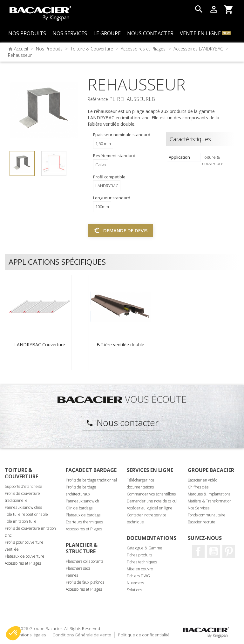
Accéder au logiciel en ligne (150, 508)
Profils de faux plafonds (85, 582)
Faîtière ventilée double (120, 345)
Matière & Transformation (210, 501)
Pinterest (229, 551)
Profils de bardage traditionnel (91, 480)
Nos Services (199, 508)
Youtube (213, 551)
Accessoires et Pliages (23, 563)
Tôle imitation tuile (21, 521)
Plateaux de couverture (25, 556)
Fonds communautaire (207, 515)
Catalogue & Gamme (145, 548)
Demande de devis (120, 230)
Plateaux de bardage (83, 515)
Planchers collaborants (85, 561)
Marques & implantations (209, 494)
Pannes (72, 575)
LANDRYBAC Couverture (40, 345)
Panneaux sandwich (82, 501)
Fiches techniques (142, 562)
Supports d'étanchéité (24, 486)
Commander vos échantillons (151, 494)
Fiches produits (139, 555)
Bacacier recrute (202, 522)
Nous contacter (122, 422)
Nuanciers (135, 583)
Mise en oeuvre (140, 569)
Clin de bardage (79, 508)
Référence (98, 99)
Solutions (134, 590)
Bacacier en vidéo (203, 480)
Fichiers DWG (138, 576)
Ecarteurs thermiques (84, 522)
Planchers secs (78, 568)
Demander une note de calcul (152, 501)
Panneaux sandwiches (23, 507)
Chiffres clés (198, 487)
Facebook (198, 551)
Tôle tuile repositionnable (26, 514)
